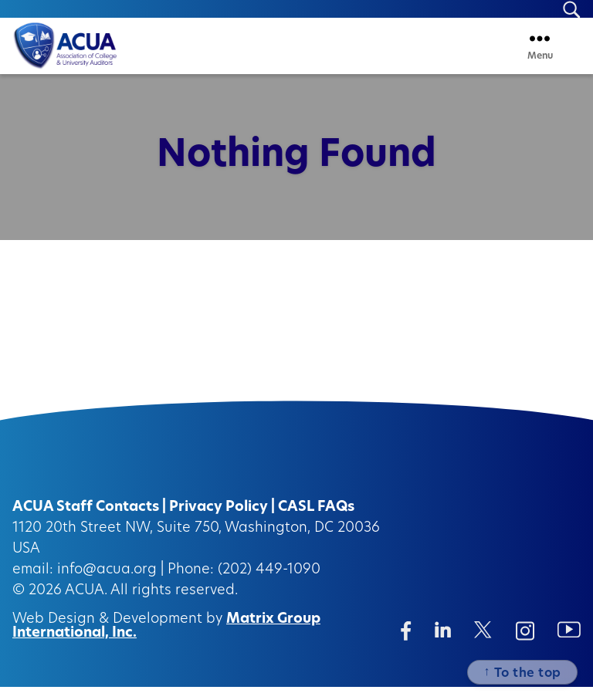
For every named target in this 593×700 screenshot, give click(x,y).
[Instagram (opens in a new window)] (525, 644)
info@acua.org (107, 583)
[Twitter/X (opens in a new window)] (483, 643)
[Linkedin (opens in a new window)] (443, 643)
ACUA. (86, 604)
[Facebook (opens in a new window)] (406, 644)
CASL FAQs (316, 521)
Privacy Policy (219, 521)
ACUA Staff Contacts (86, 521)
